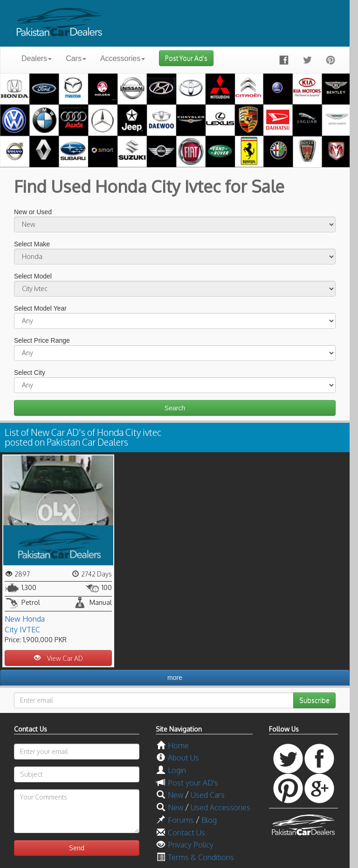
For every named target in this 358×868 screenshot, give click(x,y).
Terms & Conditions (201, 857)
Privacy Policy (191, 845)
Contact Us (186, 833)
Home (178, 746)
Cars (76, 58)
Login (177, 770)
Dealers (37, 58)
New (13, 619)
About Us (183, 758)
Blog (209, 820)
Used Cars (208, 795)
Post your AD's (193, 783)
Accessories (123, 58)
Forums (181, 820)
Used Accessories (220, 807)
